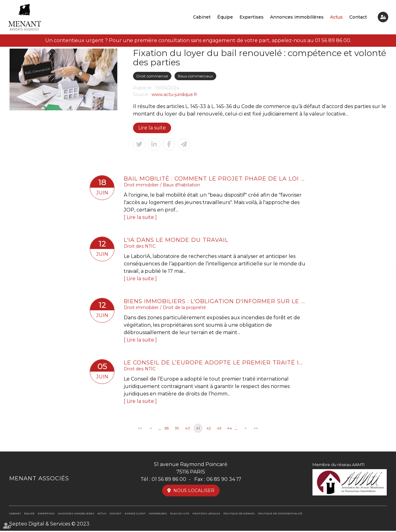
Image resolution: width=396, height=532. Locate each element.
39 (177, 430)
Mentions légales (206, 515)
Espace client (383, 17)
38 (167, 430)
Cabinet (202, 17)
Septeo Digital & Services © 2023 (49, 525)
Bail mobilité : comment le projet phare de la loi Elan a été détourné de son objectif (215, 179)
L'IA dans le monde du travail (176, 240)
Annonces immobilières (297, 17)
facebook (384, 254)
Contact (358, 17)
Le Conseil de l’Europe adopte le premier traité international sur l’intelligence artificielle (215, 364)
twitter (384, 266)
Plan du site (180, 515)
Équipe (225, 17)
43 (219, 430)
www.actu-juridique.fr (174, 94)
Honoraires (158, 515)
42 (209, 430)
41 (198, 430)
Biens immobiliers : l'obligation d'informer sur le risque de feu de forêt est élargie (215, 302)
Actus (336, 17)
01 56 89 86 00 (333, 40)
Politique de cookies (239, 515)
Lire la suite (152, 128)
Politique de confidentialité (280, 515)
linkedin (384, 278)
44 (230, 430)
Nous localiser (194, 492)
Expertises (252, 17)
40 (188, 430)
